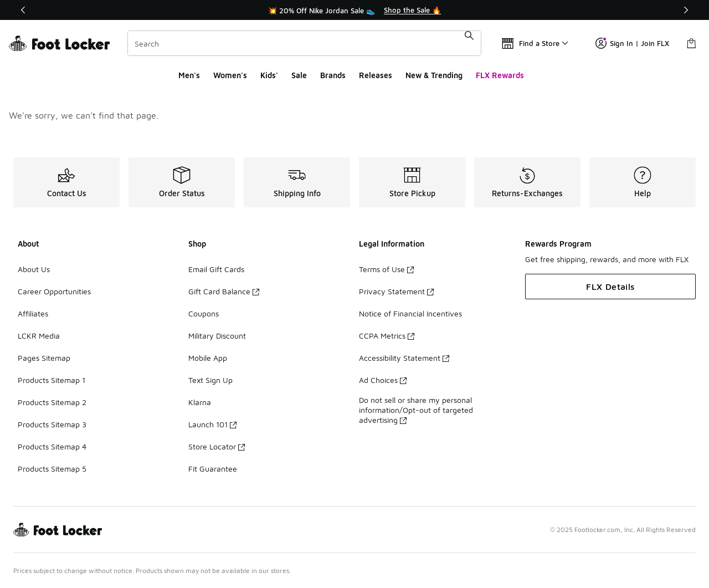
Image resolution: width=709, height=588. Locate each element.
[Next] (686, 10)
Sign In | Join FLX (632, 43)
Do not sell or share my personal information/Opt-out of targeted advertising (416, 410)
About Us (34, 269)
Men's (189, 75)
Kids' (269, 75)
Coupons (204, 313)
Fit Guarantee (213, 469)
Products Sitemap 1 (52, 380)
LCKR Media (39, 336)
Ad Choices (383, 380)
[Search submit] (469, 43)
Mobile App (208, 358)
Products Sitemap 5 (52, 469)
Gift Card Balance (224, 291)
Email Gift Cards (216, 269)
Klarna (200, 402)
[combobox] (304, 43)
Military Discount (217, 336)
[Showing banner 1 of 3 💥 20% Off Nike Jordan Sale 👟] (354, 10)
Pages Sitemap (44, 358)
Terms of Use (386, 269)
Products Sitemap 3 (52, 424)
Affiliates (33, 313)
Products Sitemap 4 (52, 446)
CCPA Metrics (387, 336)
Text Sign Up (210, 380)
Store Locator (217, 446)
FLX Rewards (500, 75)
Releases (376, 75)
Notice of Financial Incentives (410, 313)
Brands (333, 75)
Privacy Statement (396, 291)
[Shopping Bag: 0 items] (691, 43)
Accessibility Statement (404, 358)
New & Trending (434, 75)
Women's (230, 75)
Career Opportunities (54, 291)
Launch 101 (212, 424)
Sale (299, 75)
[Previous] (23, 10)
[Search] (304, 43)
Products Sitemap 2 (52, 402)
